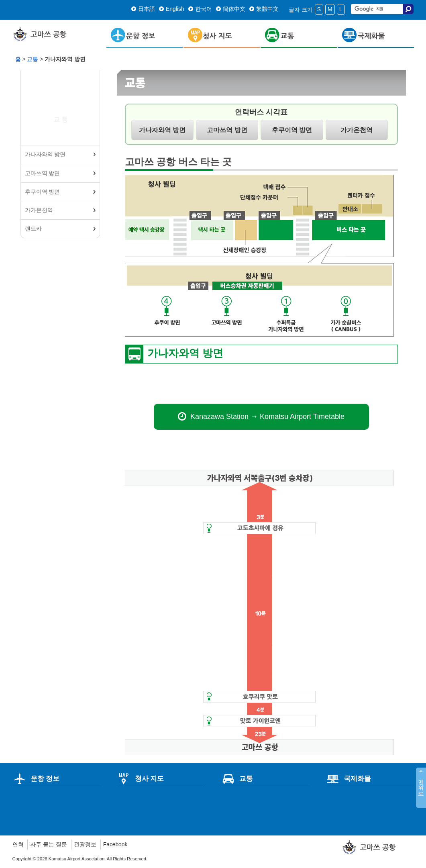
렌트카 (33, 229)
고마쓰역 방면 (43, 173)
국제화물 (348, 779)
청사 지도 (141, 779)
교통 (33, 59)
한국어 (200, 9)
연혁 (18, 845)
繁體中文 (264, 9)
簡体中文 (231, 9)
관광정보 (85, 845)
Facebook (115, 845)
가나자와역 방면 (45, 154)
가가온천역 (39, 210)
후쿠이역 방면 (43, 192)
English (172, 9)
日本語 (143, 9)
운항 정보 (36, 779)
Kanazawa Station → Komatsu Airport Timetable (261, 417)
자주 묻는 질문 (49, 845)
